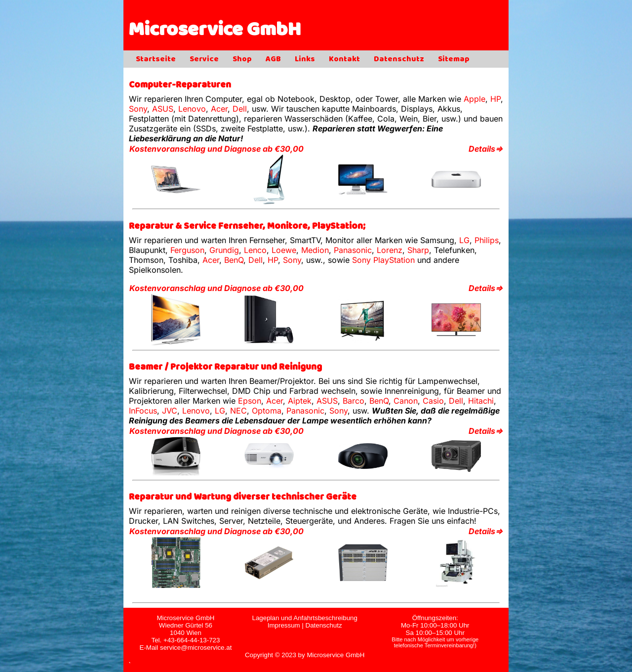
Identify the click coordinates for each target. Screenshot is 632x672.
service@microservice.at (196, 648)
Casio (433, 401)
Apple (474, 99)
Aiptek (300, 401)
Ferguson (187, 250)
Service (204, 60)
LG (464, 240)
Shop (242, 60)
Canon (406, 401)
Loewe (284, 250)
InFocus (143, 411)
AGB (273, 60)
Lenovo (192, 109)
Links (305, 60)
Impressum (284, 625)
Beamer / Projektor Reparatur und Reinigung (225, 368)
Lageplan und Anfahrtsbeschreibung (304, 618)
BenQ (234, 260)
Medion (315, 250)
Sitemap (454, 60)
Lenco (255, 250)
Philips (487, 240)
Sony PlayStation (383, 260)
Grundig (224, 250)
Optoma (267, 411)
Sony (138, 109)
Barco (354, 401)
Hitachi (481, 401)
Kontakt (344, 60)
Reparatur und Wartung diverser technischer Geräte (243, 498)
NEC (238, 411)
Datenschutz (399, 60)
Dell (240, 109)
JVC (170, 411)
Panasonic (353, 250)
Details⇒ (486, 149)
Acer (219, 109)
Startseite (156, 60)
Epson (250, 401)
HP (495, 99)
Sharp (418, 250)
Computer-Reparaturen (180, 86)
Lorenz (390, 250)
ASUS (163, 109)
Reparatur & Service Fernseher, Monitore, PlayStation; (247, 227)
